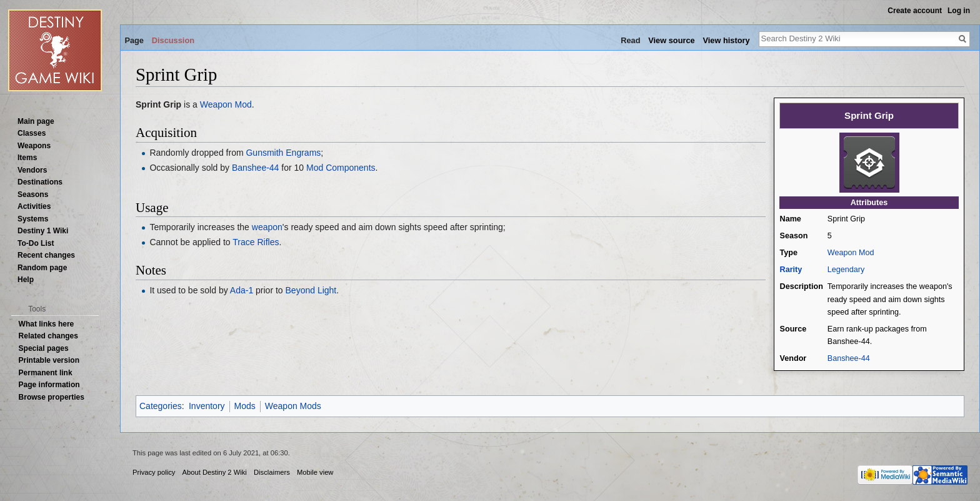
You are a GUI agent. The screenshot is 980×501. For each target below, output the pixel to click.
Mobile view (315, 472)
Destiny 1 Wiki (43, 231)
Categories (161, 406)
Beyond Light (311, 290)
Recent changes (46, 255)
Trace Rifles (256, 242)
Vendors (32, 170)
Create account (915, 11)
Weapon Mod (851, 253)
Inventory (207, 406)
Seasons (33, 195)
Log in (959, 11)
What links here (47, 324)
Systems (33, 219)
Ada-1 (242, 290)
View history (726, 40)
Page (134, 40)
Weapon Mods (293, 406)
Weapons (34, 146)
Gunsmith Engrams (283, 153)
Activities (34, 206)
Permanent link (46, 373)
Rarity (791, 270)
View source (671, 40)
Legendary (846, 270)
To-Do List (36, 243)
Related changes (48, 336)
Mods (245, 406)
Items (27, 158)
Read (630, 40)
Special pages (44, 348)
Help (26, 280)
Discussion (173, 40)
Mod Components (341, 168)
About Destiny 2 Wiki (215, 472)
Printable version (49, 360)
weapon (267, 227)
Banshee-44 (849, 358)
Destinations (40, 182)
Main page (36, 121)
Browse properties (52, 397)
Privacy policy (154, 472)
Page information (49, 385)
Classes (32, 133)
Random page (42, 268)
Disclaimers (272, 472)
